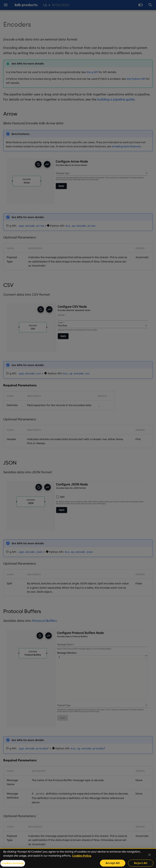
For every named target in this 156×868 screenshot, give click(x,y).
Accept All (113, 863)
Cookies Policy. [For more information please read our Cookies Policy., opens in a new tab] (82, 856)
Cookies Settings (13, 863)
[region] (78, 858)
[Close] (149, 855)
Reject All (141, 863)
